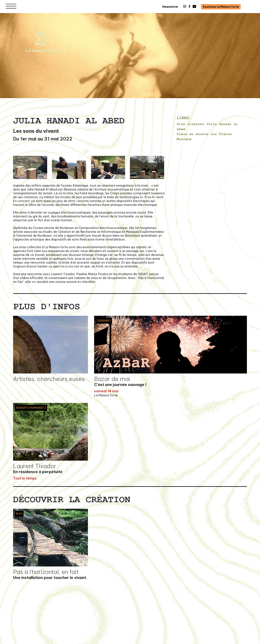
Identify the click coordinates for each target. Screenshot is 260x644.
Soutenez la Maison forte (221, 7)
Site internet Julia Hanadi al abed (207, 127)
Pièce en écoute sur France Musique (204, 137)
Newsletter (170, 7)
